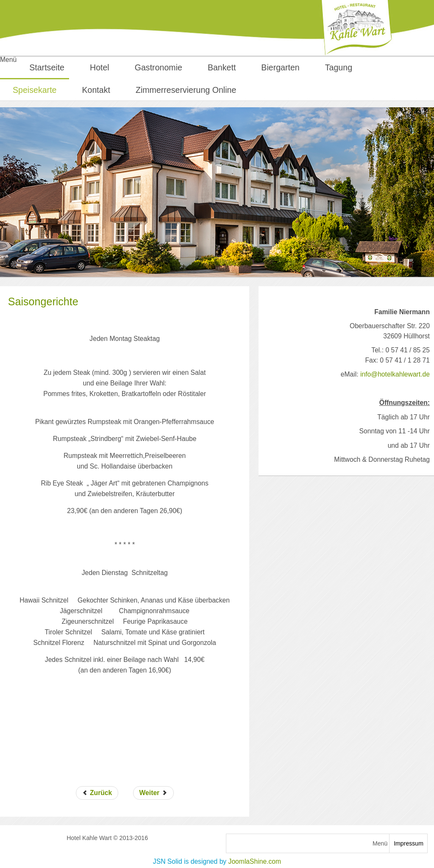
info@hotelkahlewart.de (395, 374)
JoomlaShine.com (255, 861)
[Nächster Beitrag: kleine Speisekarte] (153, 793)
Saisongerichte (43, 301)
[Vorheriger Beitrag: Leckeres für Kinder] (97, 793)
